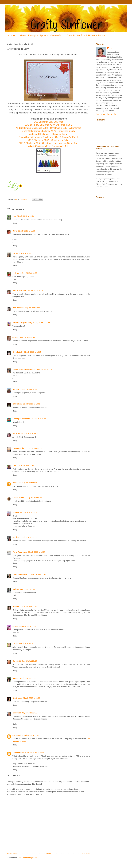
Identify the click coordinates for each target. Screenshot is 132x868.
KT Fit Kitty (17, 404)
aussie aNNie (18, 498)
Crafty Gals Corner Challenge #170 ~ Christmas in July (49, 131)
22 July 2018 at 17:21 (28, 606)
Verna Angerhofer (20, 574)
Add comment (14, 775)
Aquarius (16, 433)
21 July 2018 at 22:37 (33, 448)
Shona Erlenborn (20, 290)
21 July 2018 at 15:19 (28, 389)
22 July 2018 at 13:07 (37, 552)
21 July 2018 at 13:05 (28, 273)
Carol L (16, 483)
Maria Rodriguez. (20, 552)
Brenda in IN (18, 352)
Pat (14, 253)
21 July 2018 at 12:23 (25, 253)
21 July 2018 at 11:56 (26, 216)
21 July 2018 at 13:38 (41, 322)
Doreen (16, 389)
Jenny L (16, 512)
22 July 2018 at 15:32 (37, 574)
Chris (15, 231)
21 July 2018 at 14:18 (43, 369)
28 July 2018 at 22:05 (31, 735)
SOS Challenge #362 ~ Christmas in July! (48, 140)
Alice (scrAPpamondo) (22, 322)
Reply (15, 223)
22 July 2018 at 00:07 (28, 483)
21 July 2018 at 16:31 (32, 404)
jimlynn (16, 273)
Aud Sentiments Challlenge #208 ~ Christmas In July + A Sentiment (48, 128)
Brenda (16, 606)
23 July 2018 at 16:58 (27, 678)
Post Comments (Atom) (27, 858)
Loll (14, 465)
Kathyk (16, 713)
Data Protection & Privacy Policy (86, 35)
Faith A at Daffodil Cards (23, 369)
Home (11, 35)
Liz (111, 48)
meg (14, 216)
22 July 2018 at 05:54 (33, 498)
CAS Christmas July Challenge (48, 122)
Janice (15, 626)
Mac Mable (17, 308)
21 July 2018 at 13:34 (31, 308)
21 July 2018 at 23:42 (25, 465)
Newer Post (12, 853)
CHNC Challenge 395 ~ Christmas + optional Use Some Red (48, 143)
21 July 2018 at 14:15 (33, 352)
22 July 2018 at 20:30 (25, 644)
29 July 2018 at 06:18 (35, 752)
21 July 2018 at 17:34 (40, 419)
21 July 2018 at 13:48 (26, 337)
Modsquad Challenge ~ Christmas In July (49, 134)
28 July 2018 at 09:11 (28, 713)
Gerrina (16, 537)
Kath (14, 589)
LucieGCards (18, 448)
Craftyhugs (17, 698)
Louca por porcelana (21, 419)
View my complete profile (106, 114)
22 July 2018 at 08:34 (29, 512)
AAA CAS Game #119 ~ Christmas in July (48, 146)
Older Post (85, 853)
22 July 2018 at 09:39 (28, 537)
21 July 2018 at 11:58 (26, 231)
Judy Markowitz (19, 752)
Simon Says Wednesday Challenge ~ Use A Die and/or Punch (48, 137)
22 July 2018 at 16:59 (26, 589)
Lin (14, 644)
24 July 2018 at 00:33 (31, 698)
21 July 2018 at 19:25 (30, 433)
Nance (15, 678)
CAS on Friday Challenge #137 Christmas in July (48, 125)
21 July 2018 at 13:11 (37, 290)
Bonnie (16, 661)
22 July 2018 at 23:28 (28, 661)
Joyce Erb (17, 735)
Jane (15, 337)
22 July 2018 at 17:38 (28, 626)
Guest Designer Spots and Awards (41, 35)
